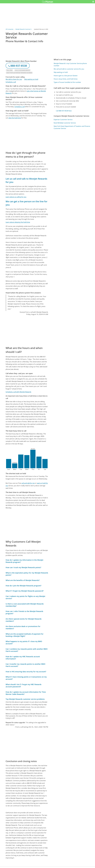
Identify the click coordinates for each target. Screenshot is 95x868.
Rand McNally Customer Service (65, 123)
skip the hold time (15, 118)
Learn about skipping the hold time (18, 222)
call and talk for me (28, 483)
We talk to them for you (14, 79)
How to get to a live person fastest (66, 76)
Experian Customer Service (63, 120)
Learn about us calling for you (16, 197)
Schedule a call (11, 82)
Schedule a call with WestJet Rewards (18, 392)
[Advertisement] (27, 135)
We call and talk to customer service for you (69, 69)
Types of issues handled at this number (67, 82)
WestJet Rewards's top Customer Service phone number (70, 65)
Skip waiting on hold (31, 79)
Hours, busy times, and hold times (66, 79)
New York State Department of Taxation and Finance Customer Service (72, 127)
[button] (93, 2)
